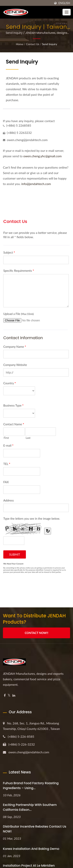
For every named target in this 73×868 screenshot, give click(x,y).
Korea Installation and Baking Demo (31, 849)
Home (20, 44)
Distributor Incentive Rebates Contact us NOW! (35, 829)
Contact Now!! (36, 633)
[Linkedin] (14, 695)
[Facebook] (5, 695)
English (64, 3)
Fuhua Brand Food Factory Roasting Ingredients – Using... (31, 786)
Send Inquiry (50, 44)
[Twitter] (9, 695)
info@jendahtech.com (36, 184)
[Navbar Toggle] (67, 12)
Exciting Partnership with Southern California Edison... (30, 807)
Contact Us (33, 44)
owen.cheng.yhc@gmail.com (43, 156)
